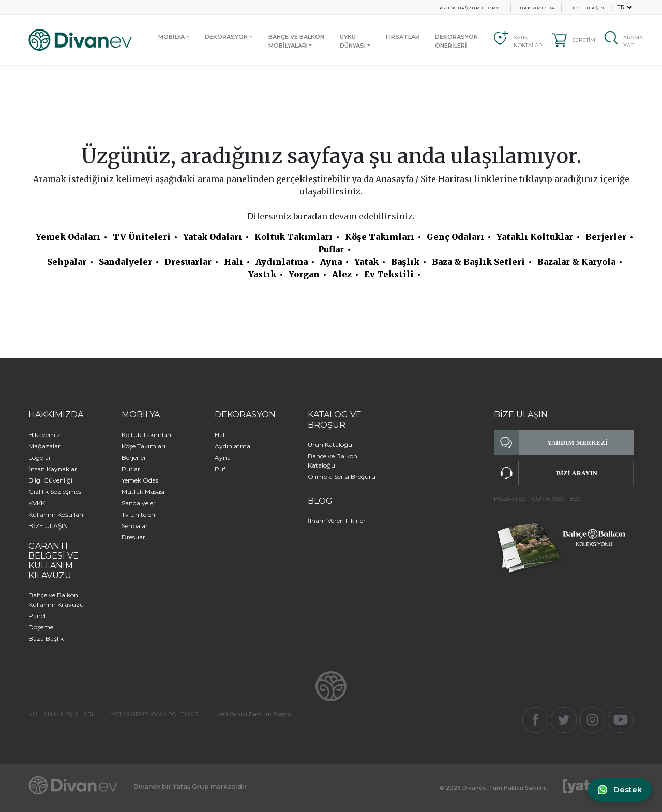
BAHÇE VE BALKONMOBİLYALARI (296, 41)
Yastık (262, 274)
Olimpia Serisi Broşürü (342, 477)
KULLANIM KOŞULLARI (61, 714)
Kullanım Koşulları (56, 514)
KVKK (37, 503)
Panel (37, 616)
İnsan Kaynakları (54, 469)
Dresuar (133, 537)
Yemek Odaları (68, 237)
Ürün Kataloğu (330, 445)
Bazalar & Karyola (576, 262)
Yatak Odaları (213, 237)
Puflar (331, 249)
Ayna (331, 262)
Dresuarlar (188, 262)
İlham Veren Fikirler (337, 521)
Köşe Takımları (380, 237)
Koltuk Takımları (294, 237)
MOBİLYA (171, 37)
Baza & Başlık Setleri (478, 262)
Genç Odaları (455, 237)
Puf (220, 469)
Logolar (40, 457)
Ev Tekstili (389, 274)
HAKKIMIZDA (537, 8)
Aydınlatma (282, 262)
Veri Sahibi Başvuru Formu (254, 714)
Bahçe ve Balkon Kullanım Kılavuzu (56, 600)
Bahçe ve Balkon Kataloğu (333, 461)
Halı (234, 262)
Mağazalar (44, 446)
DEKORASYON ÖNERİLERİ (456, 41)
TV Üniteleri (142, 237)
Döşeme (41, 627)
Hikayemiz (44, 435)
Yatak (366, 262)
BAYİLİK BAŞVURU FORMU (470, 8)
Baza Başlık (46, 638)
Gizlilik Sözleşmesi (56, 492)
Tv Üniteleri (138, 514)
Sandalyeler (125, 262)
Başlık (405, 262)
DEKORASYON (226, 37)
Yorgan (304, 274)
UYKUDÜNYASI (353, 41)
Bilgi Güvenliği (50, 480)
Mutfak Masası (143, 492)
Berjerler (606, 237)
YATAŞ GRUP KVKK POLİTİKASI (155, 714)
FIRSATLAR (403, 37)
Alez (342, 274)
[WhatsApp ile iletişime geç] (619, 790)
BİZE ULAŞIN (588, 8)
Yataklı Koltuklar (535, 237)
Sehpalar (67, 262)
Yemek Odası (141, 480)
